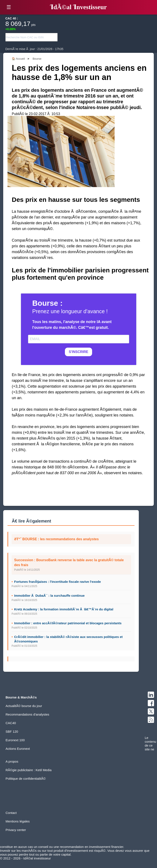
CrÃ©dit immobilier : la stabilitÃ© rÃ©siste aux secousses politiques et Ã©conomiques (68, 639)
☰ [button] (9, 7)
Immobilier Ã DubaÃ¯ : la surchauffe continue (49, 596)
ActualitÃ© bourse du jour (24, 706)
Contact (11, 813)
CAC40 (11, 723)
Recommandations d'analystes (27, 714)
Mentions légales (18, 821)
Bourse (37, 59)
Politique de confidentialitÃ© (26, 779)
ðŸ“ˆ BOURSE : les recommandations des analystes (56, 539)
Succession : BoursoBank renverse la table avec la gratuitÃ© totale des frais (69, 562)
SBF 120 (12, 731)
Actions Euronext (18, 749)
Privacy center (16, 830)
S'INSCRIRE (78, 352)
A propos (12, 761)
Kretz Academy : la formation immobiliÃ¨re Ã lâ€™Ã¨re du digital (64, 609)
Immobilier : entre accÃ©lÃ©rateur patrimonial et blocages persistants (68, 623)
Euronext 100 (15, 740)
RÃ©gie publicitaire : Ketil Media (28, 770)
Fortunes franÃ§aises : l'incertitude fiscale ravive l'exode (58, 582)
